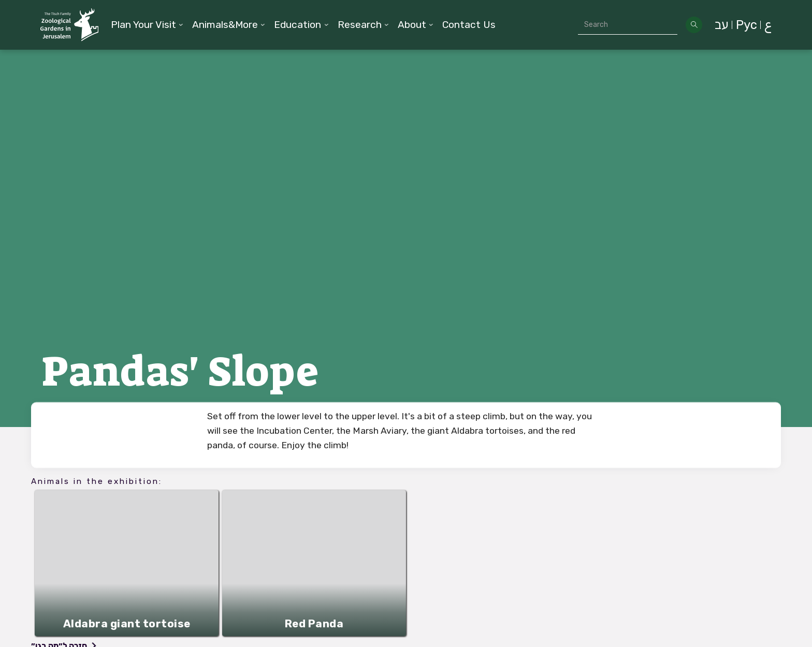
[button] (147, 25)
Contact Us (469, 25)
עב (722, 25)
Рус (746, 25)
